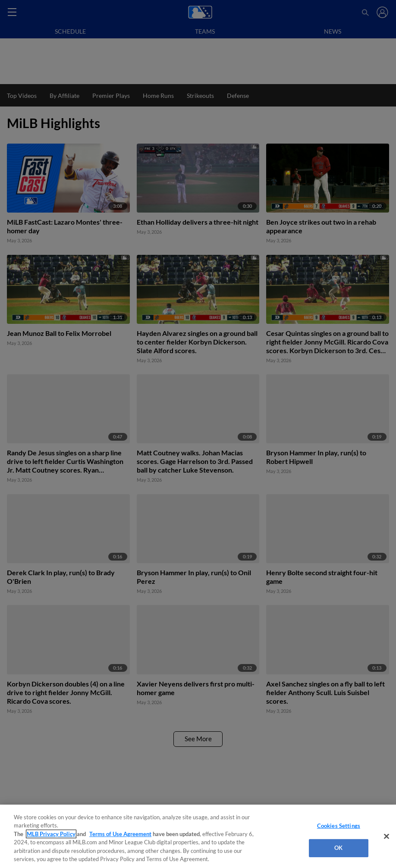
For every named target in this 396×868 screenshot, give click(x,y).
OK (338, 848)
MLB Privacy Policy (51, 834)
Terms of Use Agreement (120, 834)
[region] (198, 836)
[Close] (387, 837)
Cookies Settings (339, 826)
